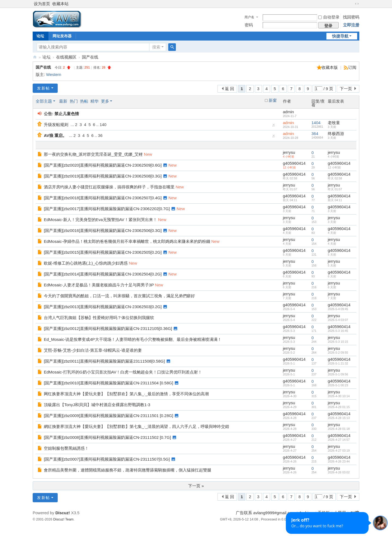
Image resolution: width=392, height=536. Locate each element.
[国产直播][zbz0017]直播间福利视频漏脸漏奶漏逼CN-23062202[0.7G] (107, 209)
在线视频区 (66, 57)
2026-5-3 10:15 (338, 342)
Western (54, 74)
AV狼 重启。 (55, 135)
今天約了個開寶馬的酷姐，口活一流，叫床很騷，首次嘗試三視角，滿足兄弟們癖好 (119, 296)
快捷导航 (340, 36)
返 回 (229, 89)
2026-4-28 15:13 (339, 418)
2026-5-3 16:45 (338, 331)
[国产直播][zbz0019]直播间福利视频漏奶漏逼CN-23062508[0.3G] (103, 176)
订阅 (352, 67)
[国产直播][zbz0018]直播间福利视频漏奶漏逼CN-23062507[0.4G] (103, 198)
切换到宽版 (357, 4)
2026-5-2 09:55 (338, 353)
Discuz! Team (63, 519)
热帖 (84, 101)
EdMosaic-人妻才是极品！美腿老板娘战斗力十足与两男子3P (99, 285)
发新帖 (44, 88)
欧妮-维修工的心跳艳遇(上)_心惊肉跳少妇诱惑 (86, 263)
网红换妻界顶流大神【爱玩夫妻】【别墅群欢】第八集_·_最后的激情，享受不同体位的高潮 (126, 394)
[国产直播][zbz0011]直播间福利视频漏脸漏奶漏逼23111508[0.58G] (104, 361)
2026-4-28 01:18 (339, 429)
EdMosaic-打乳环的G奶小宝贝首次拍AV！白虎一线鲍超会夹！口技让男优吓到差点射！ (123, 372)
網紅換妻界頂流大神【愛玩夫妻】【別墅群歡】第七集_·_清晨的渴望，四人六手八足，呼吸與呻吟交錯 (137, 426)
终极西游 (336, 134)
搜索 (156, 47)
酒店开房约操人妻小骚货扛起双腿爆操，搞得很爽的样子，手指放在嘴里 (109, 187)
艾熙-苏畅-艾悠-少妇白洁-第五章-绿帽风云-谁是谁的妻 (93, 350)
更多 (105, 101)
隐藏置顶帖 (274, 126)
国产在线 (90, 57)
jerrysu (289, 152)
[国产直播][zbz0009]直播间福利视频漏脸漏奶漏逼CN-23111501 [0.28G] (108, 416)
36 (100, 135)
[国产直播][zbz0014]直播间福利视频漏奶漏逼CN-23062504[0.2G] (103, 274)
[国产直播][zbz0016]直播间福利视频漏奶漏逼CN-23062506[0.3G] (103, 230)
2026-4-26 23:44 (339, 461)
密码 (249, 25)
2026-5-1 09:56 (338, 374)
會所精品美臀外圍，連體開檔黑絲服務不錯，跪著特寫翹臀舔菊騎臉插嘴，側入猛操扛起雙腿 (128, 470)
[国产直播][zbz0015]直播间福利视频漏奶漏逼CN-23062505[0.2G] (103, 252)
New (148, 154)
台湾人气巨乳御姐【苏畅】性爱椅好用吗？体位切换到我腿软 (99, 318)
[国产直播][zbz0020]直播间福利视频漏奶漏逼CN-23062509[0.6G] (103, 165)
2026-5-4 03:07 (338, 320)
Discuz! (62, 513)
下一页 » (196, 486)
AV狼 (35, 57)
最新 (63, 101)
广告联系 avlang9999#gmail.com (265, 513)
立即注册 (351, 25)
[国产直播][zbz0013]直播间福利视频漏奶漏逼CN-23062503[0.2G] (103, 307)
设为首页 (42, 4)
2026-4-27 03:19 (339, 451)
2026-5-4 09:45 (338, 309)
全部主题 (44, 101)
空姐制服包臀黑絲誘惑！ (66, 448)
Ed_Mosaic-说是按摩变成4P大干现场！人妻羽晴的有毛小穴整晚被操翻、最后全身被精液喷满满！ (133, 339)
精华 (94, 101)
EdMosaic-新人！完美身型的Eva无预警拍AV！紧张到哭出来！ (100, 220)
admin (288, 112)
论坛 (40, 36)
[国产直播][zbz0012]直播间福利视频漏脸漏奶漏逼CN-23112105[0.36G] (108, 328)
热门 (74, 101)
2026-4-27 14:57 (339, 440)
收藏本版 (330, 67)
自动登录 (329, 17)
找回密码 (351, 17)
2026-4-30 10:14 (339, 396)
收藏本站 (60, 4)
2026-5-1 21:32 (338, 363)
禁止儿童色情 (67, 114)
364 (315, 134)
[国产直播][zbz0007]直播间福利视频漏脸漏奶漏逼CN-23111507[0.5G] (107, 459)
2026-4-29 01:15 (339, 407)
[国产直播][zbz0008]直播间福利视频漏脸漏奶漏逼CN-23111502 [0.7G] (107, 437)
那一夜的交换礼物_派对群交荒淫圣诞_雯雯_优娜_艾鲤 (93, 154)
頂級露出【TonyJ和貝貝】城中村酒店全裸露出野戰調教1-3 (97, 405)
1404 (316, 123)
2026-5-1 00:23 (338, 385)
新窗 (273, 100)
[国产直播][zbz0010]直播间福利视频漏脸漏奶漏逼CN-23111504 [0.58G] (108, 383)
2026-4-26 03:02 (339, 472)
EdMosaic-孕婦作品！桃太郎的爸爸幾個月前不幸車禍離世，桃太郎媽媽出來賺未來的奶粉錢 (127, 241)
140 (103, 125)
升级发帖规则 (56, 125)
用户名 (249, 17)
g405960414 (294, 163)
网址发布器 (62, 36)
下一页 (346, 89)
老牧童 (334, 123)
